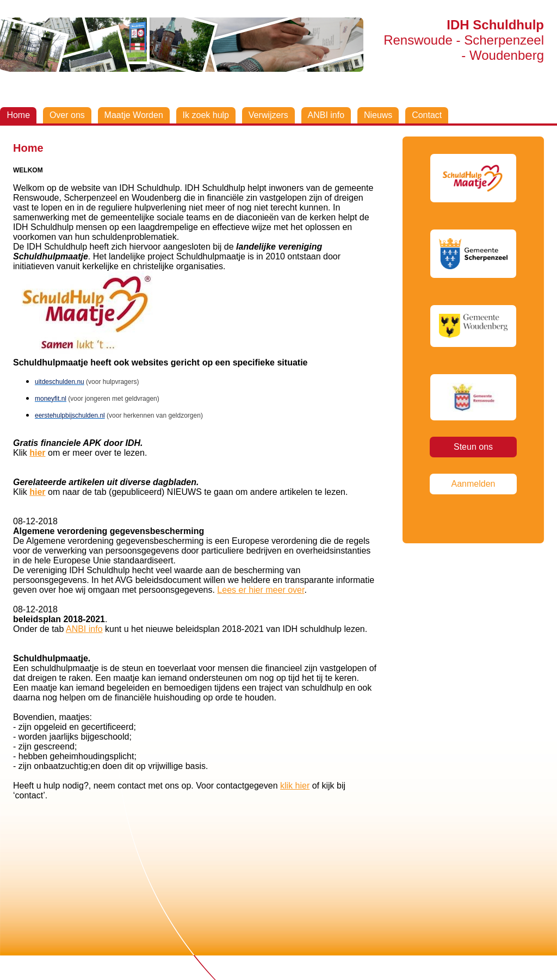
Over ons (67, 115)
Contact (427, 115)
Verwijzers (268, 115)
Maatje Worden (134, 115)
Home (18, 115)
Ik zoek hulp (206, 115)
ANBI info (326, 115)
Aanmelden (474, 484)
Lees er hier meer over (261, 590)
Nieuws (378, 115)
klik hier (295, 786)
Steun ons (473, 447)
